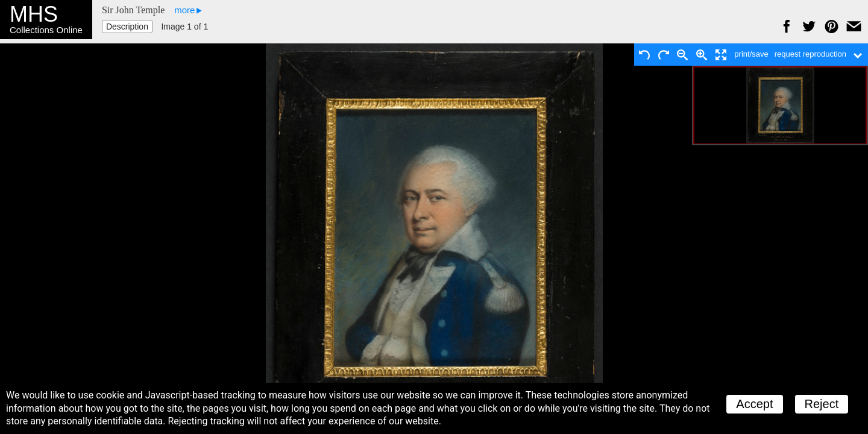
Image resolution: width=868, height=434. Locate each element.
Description (127, 27)
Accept (754, 404)
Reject (822, 404)
